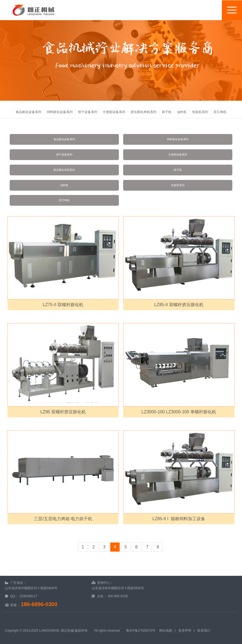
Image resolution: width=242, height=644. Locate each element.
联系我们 (204, 631)
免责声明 (185, 631)
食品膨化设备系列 (29, 112)
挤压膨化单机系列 (144, 112)
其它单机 (220, 112)
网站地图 (166, 631)
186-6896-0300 (39, 604)
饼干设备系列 (88, 112)
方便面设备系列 (114, 112)
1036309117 (28, 596)
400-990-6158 (118, 596)
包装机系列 (200, 112)
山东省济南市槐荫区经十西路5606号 (31, 588)
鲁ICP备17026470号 (141, 631)
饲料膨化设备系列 (60, 112)
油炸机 (182, 112)
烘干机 (167, 112)
